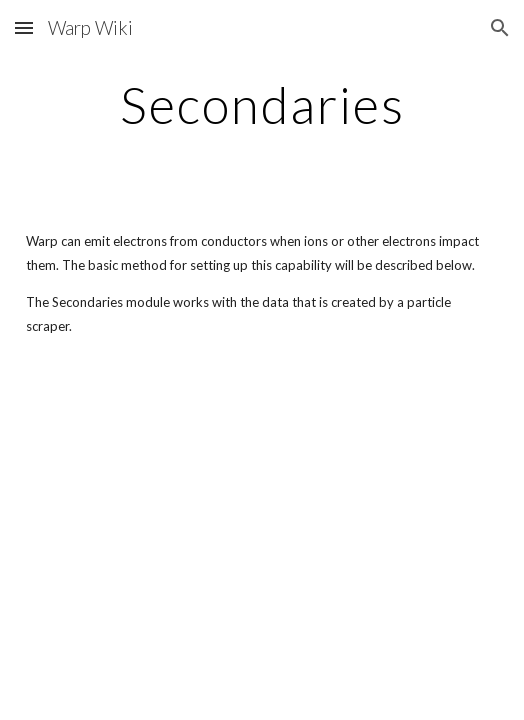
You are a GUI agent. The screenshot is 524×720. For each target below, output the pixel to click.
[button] (24, 27)
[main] (262, 105)
